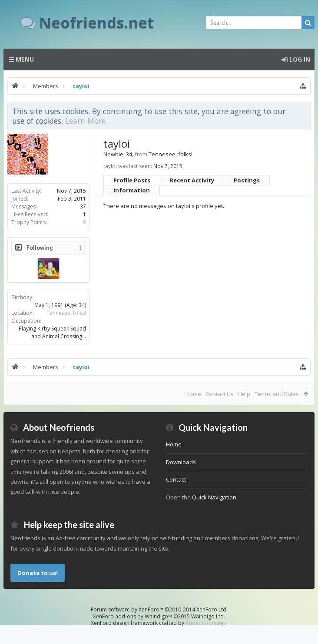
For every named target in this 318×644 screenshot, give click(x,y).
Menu (21, 59)
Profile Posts (132, 180)
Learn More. (86, 121)
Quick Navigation (214, 497)
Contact (176, 479)
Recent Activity (192, 180)
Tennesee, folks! (66, 313)
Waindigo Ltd (207, 616)
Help (244, 394)
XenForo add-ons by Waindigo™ (132, 616)
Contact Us (220, 394)
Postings (247, 180)
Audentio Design (206, 623)
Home (193, 394)
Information (132, 190)
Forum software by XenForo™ (159, 609)
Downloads (181, 462)
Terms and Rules (277, 394)
